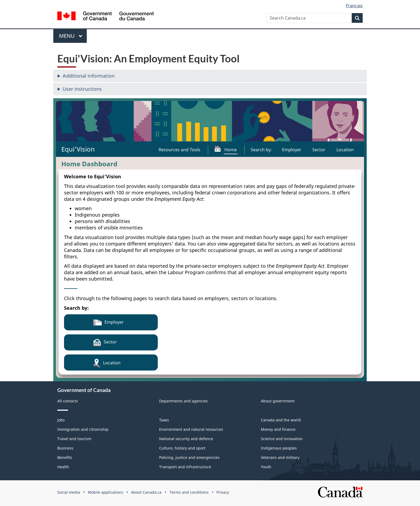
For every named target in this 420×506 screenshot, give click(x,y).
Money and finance (278, 429)
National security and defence (186, 439)
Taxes (164, 420)
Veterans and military (280, 457)
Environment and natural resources (191, 429)
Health (63, 467)
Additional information (89, 76)
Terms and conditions (189, 492)
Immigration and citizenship (83, 429)
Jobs (61, 420)
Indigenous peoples (279, 448)
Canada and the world (281, 420)
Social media (69, 492)
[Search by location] (345, 150)
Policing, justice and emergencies (189, 457)
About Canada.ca (146, 492)
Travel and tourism (74, 439)
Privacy (223, 492)
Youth (266, 467)
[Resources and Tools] (179, 150)
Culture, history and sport (182, 448)
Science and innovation (282, 439)
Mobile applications (106, 492)
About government (278, 401)
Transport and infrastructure (185, 467)
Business (65, 448)
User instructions (82, 89)
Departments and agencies (183, 401)
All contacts (68, 401)
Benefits (65, 457)
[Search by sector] (319, 150)
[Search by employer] (292, 150)
